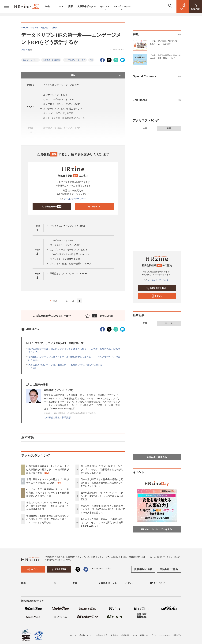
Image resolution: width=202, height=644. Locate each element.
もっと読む (32, 368)
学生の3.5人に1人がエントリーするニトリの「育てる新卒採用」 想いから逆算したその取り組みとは (48, 506)
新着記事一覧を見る (157, 457)
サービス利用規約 (140, 635)
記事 (71, 7)
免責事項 (114, 635)
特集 (48, 7)
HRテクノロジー (122, 7)
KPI (91, 60)
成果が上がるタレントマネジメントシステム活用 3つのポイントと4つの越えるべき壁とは (102, 496)
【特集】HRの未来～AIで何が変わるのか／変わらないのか (165, 43)
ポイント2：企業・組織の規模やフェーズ (71, 264)
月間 (169, 128)
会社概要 (125, 635)
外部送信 (177, 635)
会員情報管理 (102, 635)
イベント (105, 7)
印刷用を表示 (30, 329)
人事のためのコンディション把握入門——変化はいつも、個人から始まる (65, 365)
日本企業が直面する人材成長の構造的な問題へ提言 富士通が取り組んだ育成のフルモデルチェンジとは (102, 483)
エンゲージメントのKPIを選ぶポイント (63, 109)
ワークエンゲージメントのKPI (58, 99)
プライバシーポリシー (160, 635)
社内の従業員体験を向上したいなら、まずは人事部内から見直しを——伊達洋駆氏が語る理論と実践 (48, 469)
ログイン (94, 207)
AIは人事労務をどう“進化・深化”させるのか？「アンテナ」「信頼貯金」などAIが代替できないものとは (102, 469)
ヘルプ (73, 635)
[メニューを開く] (6, 6)
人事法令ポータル (86, 6)
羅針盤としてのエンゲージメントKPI (68, 273)
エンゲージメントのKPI (55, 95)
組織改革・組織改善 (51, 60)
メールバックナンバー (73, 199)
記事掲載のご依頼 (143, 569)
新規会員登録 (51, 207)
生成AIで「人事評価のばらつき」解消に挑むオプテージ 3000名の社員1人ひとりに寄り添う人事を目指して (103, 509)
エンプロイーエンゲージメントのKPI (62, 104)
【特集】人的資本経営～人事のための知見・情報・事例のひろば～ (165, 57)
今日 (145, 128)
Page (31, 85)
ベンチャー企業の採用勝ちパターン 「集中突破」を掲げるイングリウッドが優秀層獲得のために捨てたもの (48, 493)
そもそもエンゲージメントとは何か (61, 85)
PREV (53, 301)
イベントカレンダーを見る (156, 529)
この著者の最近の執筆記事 (57, 417)
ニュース (59, 6)
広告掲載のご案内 (169, 569)
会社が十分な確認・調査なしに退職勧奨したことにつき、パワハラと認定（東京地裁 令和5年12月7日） (102, 522)
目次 (96, 75)
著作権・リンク (86, 635)
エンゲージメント (30, 60)
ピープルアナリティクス (75, 60)
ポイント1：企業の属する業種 (65, 259)
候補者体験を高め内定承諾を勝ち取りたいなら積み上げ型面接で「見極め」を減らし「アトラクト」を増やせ (48, 519)
